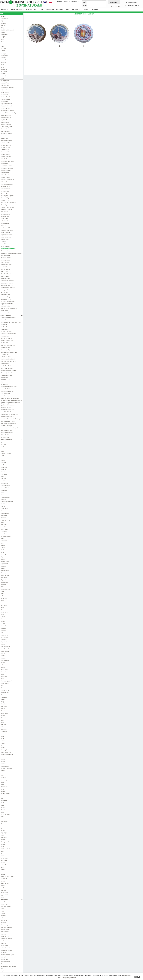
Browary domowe (11, 440)
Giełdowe (11, 16)
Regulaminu (128, 975)
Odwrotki (50, 10)
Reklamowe (11, 899)
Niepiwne (60, 10)
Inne (67, 10)
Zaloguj (114, 2)
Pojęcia (87, 10)
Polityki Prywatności (69, 978)
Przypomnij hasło (132, 5)
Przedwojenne (32, 10)
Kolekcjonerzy (11, 81)
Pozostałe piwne (17, 10)
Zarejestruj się (132, 2)
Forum (59, 2)
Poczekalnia (77, 10)
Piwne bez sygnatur (71, 2)
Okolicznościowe (11, 315)
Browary (5, 10)
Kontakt (95, 10)
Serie (42, 10)
